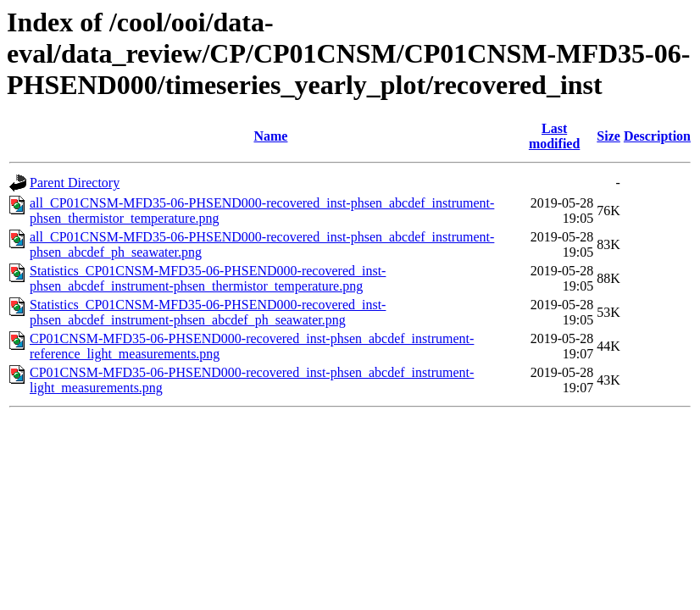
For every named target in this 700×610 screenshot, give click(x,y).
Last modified (554, 136)
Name (270, 136)
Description (657, 136)
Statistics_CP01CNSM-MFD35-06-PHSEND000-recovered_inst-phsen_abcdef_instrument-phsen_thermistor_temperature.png (208, 278)
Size (608, 136)
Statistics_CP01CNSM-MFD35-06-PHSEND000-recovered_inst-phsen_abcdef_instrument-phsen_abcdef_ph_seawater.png (208, 312)
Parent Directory (75, 183)
